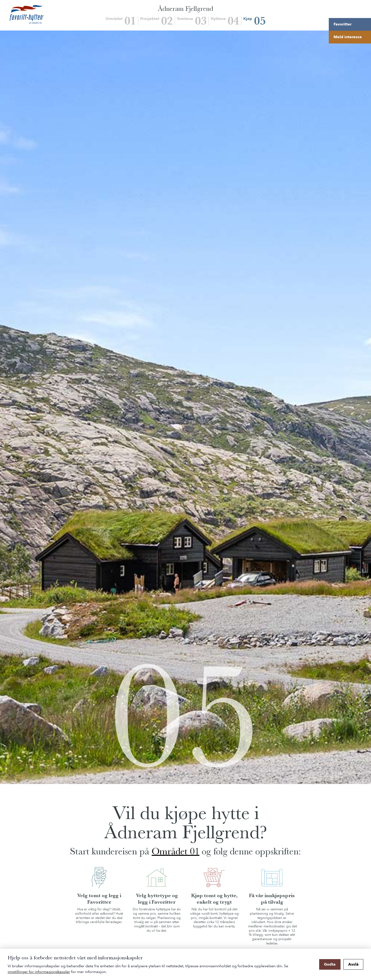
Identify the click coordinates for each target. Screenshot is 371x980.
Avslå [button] (353, 964)
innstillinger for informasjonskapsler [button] (39, 972)
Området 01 (176, 851)
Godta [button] (330, 964)
